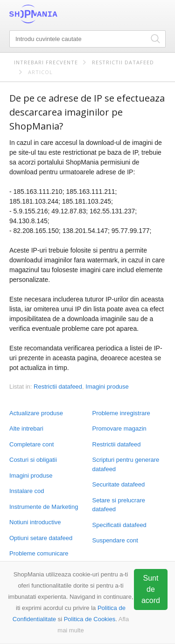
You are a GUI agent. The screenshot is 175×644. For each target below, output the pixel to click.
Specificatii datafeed (119, 525)
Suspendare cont (115, 540)
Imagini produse (31, 476)
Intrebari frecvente (46, 62)
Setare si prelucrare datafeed (119, 505)
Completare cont (31, 444)
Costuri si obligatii (33, 460)
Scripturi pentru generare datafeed (126, 464)
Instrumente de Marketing (44, 507)
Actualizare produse (36, 413)
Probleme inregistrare (121, 413)
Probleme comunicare (39, 553)
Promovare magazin (119, 428)
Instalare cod (27, 491)
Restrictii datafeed (123, 62)
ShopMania (56, 14)
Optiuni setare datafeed (41, 538)
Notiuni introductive (35, 522)
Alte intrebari (26, 428)
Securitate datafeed (119, 484)
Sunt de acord (151, 589)
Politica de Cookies (90, 619)
